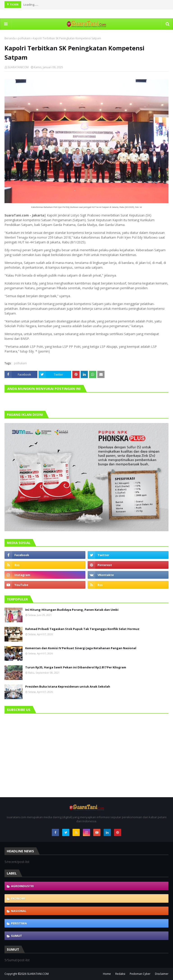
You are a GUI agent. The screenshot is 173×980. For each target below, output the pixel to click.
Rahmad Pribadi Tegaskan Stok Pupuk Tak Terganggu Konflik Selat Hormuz (82, 629)
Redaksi (120, 974)
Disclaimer (162, 974)
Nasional (19, 911)
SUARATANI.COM (38, 974)
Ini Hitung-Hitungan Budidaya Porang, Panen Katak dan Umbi (72, 610)
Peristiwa (19, 923)
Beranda (10, 38)
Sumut (17, 936)
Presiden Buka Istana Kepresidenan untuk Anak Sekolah (68, 686)
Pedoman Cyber (140, 974)
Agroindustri (22, 886)
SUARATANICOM (18, 67)
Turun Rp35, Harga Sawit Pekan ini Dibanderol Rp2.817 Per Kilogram (76, 667)
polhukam (24, 38)
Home (107, 974)
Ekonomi (18, 898)
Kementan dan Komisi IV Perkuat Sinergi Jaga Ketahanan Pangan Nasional (81, 648)
